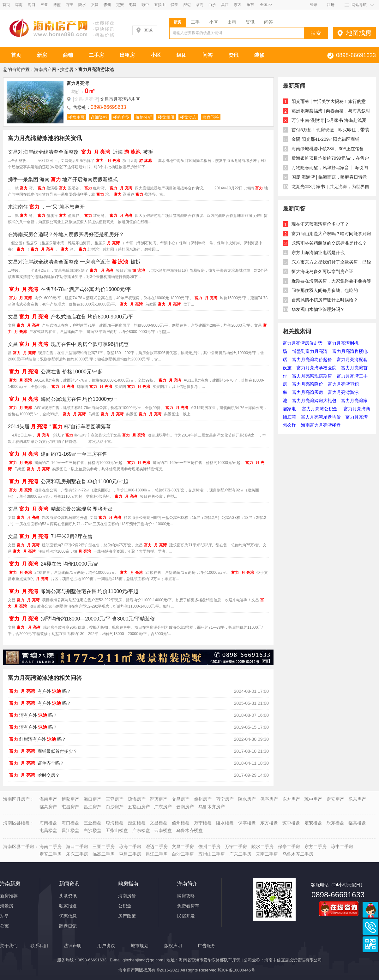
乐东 (250, 5)
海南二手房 (51, 846)
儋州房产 (203, 799)
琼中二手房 (342, 846)
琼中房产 (313, 799)
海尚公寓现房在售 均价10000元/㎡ (63, 399)
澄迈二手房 (157, 846)
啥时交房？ (34, 775)
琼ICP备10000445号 (236, 970)
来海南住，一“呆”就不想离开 (46, 207)
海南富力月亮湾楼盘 (321, 425)
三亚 (44, 5)
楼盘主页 (76, 117)
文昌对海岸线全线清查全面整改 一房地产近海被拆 (74, 262)
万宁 (69, 5)
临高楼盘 (357, 823)
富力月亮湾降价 (308, 384)
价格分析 (144, 117)
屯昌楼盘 (48, 830)
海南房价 (127, 896)
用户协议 (106, 946)
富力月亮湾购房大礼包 (314, 401)
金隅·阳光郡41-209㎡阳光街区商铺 (325, 139)
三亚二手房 (104, 846)
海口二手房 (77, 846)
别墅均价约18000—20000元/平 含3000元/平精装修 (81, 619)
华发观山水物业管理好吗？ (318, 309)
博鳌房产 (70, 799)
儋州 (107, 5)
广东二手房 (240, 854)
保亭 (174, 5)
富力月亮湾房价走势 (303, 343)
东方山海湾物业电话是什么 (318, 252)
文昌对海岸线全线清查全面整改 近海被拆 (81, 152)
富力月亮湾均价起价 (312, 359)
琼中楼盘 (291, 823)
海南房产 (48, 799)
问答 (268, 22)
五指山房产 (139, 807)
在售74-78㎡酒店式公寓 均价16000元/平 (69, 289)
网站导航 (359, 5)
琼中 (145, 5)
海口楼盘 (70, 823)
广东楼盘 (141, 830)
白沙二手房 (183, 854)
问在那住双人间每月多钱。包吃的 (325, 290)
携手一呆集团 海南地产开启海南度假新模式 (63, 179)
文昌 (95, 5)
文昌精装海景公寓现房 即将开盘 (60, 509)
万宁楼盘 (203, 823)
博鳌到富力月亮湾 (310, 351)
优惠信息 (68, 916)
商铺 (68, 55)
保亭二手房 (289, 846)
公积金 (125, 906)
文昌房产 (181, 799)
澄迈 (187, 5)
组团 (182, 55)
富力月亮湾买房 (308, 392)
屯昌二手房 (130, 854)
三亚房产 (115, 799)
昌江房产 (93, 807)
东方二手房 (316, 846)
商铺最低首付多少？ (43, 751)
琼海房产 (137, 799)
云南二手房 (267, 854)
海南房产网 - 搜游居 (54, 69)
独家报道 (68, 906)
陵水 (82, 5)
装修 (259, 55)
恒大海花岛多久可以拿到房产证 (322, 271)
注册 (331, 5)
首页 (6, 5)
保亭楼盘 (247, 823)
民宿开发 (186, 916)
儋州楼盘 (181, 823)
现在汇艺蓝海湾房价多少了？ (320, 224)
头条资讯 (68, 896)
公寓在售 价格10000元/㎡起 (55, 372)
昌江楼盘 (70, 830)
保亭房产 (269, 799)
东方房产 (291, 799)
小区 (214, 22)
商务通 (370, 910)
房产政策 (127, 916)
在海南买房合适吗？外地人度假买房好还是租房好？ (66, 234)
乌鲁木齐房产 (212, 807)
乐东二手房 (77, 854)
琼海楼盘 (115, 823)
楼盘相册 (166, 117)
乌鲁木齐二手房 (298, 854)
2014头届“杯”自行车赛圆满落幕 (59, 427)
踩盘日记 (68, 926)
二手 (195, 22)
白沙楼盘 (93, 830)
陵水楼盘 (225, 823)
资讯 (250, 22)
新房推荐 (9, 896)
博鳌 (57, 5)
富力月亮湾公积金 (320, 409)
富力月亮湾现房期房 (312, 376)
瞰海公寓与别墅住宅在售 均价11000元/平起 (73, 591)
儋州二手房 (209, 846)
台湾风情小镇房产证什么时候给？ (325, 300)
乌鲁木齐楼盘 (189, 830)
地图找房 (359, 33)
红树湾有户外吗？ (37, 739)
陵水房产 (247, 799)
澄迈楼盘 (137, 823)
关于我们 (9, 946)
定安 (120, 5)
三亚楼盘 (93, 823)
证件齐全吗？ (36, 763)
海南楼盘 (48, 823)
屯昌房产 (70, 807)
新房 (177, 22)
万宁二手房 (236, 846)
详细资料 (99, 117)
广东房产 (163, 807)
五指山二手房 (212, 854)
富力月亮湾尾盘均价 (321, 417)
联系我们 (39, 946)
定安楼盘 (313, 823)
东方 (238, 5)
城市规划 (140, 946)
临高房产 (48, 807)
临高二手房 (104, 854)
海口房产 (93, 799)
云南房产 (185, 807)
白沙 (212, 5)
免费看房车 (188, 906)
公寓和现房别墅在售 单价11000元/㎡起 (68, 481)
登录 (314, 5)
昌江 (225, 5)
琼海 (19, 5)
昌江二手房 (157, 854)
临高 (200, 5)
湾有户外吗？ (33, 715)
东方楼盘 (269, 823)
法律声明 (73, 946)
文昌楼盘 (159, 823)
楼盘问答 (211, 117)
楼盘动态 (188, 117)
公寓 (4, 926)
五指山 (160, 5)
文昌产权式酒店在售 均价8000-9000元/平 (71, 317)
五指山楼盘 (117, 830)
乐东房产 (357, 799)
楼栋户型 (121, 117)
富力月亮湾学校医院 (316, 368)
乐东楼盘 (335, 823)
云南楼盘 (163, 830)
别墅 (4, 916)
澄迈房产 (159, 799)
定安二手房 (51, 854)
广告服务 (207, 946)
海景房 (7, 906)
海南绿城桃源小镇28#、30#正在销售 (328, 149)
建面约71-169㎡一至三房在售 (57, 454)
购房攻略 (186, 896)
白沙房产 (115, 807)
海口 (32, 5)
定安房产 (335, 799)
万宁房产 (225, 799)
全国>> (266, 5)
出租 (232, 22)
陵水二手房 (262, 846)
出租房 (127, 55)
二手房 (96, 55)
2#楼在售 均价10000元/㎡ (53, 564)
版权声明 (173, 946)
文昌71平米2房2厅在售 (50, 536)
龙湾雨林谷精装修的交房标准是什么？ (329, 243)
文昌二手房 (183, 846)
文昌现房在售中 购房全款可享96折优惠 (68, 344)
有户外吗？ (39, 691)
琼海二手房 (130, 846)
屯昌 (133, 5)
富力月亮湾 (78, 83)
